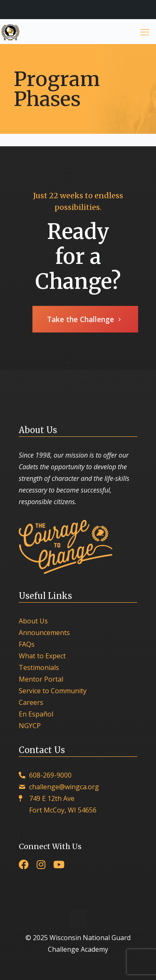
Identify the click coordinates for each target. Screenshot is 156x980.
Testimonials (39, 667)
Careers (31, 702)
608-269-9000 (50, 775)
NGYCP (30, 726)
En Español (36, 714)
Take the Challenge (85, 319)
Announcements (44, 633)
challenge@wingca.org (64, 787)
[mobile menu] (145, 32)
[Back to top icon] (78, 919)
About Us (33, 621)
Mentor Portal (41, 679)
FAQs (27, 644)
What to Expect (42, 656)
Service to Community (53, 691)
